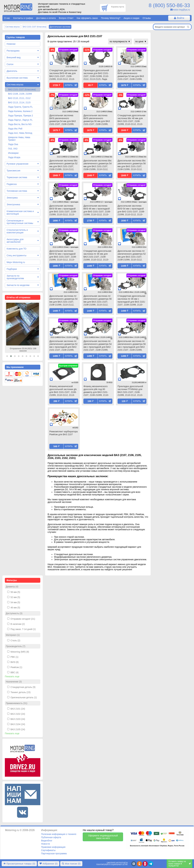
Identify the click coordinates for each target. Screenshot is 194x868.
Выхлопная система (17, 78)
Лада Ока (13, 144)
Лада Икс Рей (15, 129)
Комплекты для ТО (16, 249)
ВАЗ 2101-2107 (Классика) (22, 89)
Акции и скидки (131, 18)
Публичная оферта (51, 837)
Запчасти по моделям (18, 285)
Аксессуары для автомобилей (15, 241)
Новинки (11, 44)
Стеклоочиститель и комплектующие (17, 231)
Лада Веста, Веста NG (20, 124)
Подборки (12, 269)
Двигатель (12, 71)
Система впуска (15, 85)
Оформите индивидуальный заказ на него (103, 837)
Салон (10, 64)
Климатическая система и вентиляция (20, 213)
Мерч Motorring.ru (16, 262)
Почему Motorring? (111, 18)
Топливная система (17, 191)
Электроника (13, 204)
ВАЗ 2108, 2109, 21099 (20, 94)
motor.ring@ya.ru (181, 10)
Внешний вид (14, 57)
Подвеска (12, 184)
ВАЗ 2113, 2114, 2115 (19, 102)
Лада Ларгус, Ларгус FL (20, 120)
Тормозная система (17, 177)
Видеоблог (47, 841)
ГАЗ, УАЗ (13, 149)
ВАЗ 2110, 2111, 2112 (19, 98)
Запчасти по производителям (15, 277)
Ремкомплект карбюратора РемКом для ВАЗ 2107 (63, 433)
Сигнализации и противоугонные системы (20, 222)
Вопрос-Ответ (66, 18)
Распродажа (13, 51)
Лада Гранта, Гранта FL (20, 107)
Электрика (12, 198)
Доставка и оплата (46, 18)
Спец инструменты (16, 255)
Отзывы (147, 18)
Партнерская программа (54, 853)
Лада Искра (14, 157)
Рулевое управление (17, 164)
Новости (45, 844)
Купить (69, 85)
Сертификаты (48, 850)
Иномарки (13, 153)
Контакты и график (23, 18)
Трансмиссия (13, 171)
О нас (7, 18)
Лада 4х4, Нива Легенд (20, 133)
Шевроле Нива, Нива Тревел (19, 139)
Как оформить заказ (87, 18)
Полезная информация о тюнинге (59, 834)
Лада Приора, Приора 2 (20, 116)
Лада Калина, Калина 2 (20, 111)
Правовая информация (53, 847)
